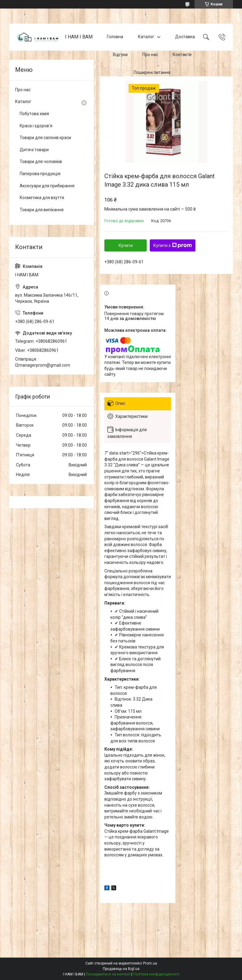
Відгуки (120, 55)
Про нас (150, 55)
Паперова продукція (40, 174)
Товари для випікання (42, 210)
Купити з (173, 245)
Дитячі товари (34, 150)
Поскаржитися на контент (108, 974)
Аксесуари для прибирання (47, 186)
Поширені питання (152, 72)
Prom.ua (150, 963)
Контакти (182, 55)
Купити (126, 245)
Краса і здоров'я (36, 126)
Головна (115, 37)
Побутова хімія (34, 114)
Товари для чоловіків (41, 162)
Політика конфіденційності (156, 974)
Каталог (146, 37)
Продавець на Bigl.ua (121, 969)
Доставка (185, 37)
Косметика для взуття (42, 198)
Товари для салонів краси (45, 138)
